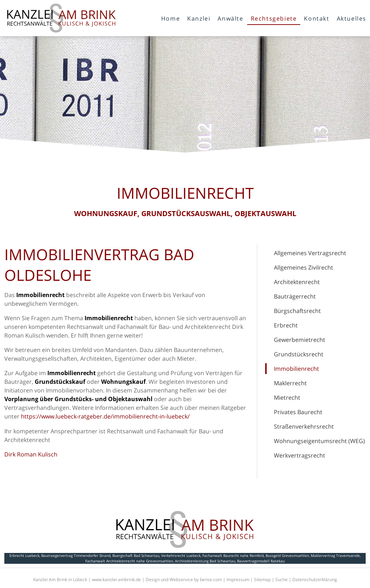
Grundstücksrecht (299, 354)
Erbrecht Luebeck (24, 555)
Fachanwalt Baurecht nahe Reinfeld (233, 555)
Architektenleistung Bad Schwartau (205, 561)
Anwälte (230, 18)
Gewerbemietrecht (300, 340)
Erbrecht (286, 325)
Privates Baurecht (298, 412)
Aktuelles (352, 18)
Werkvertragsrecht (300, 455)
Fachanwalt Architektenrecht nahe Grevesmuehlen (129, 561)
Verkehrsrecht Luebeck (181, 555)
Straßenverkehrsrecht (304, 426)
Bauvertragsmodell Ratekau (261, 561)
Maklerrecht (290, 383)
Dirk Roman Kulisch (31, 454)
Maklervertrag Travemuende (335, 555)
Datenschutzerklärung (315, 580)
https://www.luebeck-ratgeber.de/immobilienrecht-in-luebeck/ (105, 416)
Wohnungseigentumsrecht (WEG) (319, 441)
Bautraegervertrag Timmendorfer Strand (76, 555)
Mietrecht (287, 398)
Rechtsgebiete (274, 18)
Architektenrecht (297, 282)
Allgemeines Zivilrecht (304, 267)
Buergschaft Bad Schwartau (136, 555)
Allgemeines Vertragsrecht (310, 253)
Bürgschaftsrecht (297, 311)
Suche (281, 580)
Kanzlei (199, 18)
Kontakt (317, 18)
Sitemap (262, 580)
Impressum (238, 580)
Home (171, 18)
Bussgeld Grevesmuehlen (287, 555)
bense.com (211, 580)
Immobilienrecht (296, 369)
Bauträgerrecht (295, 296)
